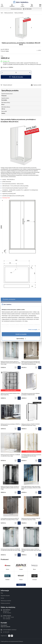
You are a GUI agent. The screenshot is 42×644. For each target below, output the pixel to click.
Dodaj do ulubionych (8, 85)
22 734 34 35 (6, 632)
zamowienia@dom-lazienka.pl (10, 630)
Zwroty (2, 598)
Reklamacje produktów (6, 601)
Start (2, 13)
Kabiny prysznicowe (9, 13)
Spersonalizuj (21, 339)
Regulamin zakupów (5, 596)
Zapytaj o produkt (37, 85)
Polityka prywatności (5, 603)
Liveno (7, 51)
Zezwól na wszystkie (21, 334)
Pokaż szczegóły (33, 330)
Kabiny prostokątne (19, 13)
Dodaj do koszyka (17, 77)
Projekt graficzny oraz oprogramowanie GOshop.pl (12, 641)
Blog (2, 593)
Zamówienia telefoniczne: (21, 9)
